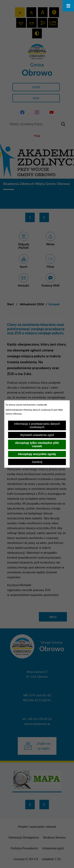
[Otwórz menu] (68, 6)
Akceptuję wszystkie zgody (37, 454)
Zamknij (37, 462)
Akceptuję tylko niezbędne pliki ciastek (37, 444)
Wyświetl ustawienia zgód (37, 435)
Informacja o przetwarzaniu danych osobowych (37, 425)
